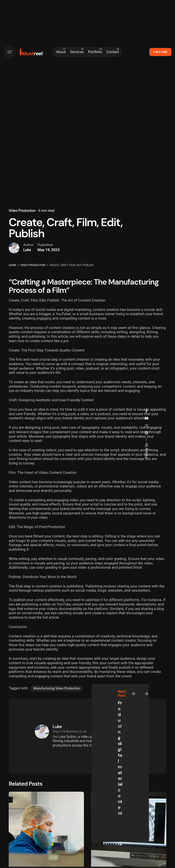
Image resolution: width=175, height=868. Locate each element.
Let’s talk (160, 52)
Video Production (22, 211)
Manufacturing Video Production (57, 688)
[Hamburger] (10, 52)
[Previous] (134, 694)
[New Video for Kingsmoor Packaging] (46, 829)
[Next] (146, 694)
